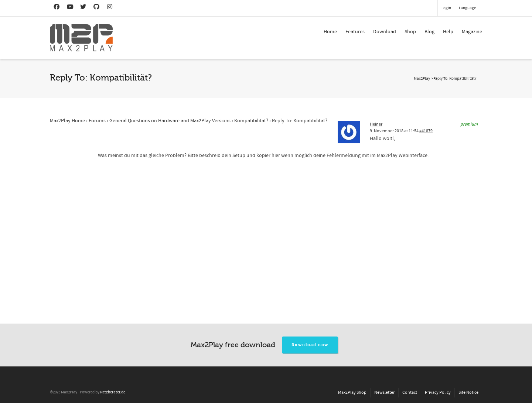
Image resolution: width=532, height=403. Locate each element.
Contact (410, 392)
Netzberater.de (113, 392)
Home (330, 32)
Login (446, 8)
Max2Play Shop (352, 392)
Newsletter (384, 392)
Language (467, 8)
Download (385, 32)
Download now (310, 345)
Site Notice (468, 392)
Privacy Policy (438, 392)
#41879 (426, 131)
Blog (429, 32)
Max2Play (422, 79)
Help (448, 32)
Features (355, 32)
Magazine (472, 32)
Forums (97, 121)
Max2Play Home (67, 121)
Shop (410, 32)
